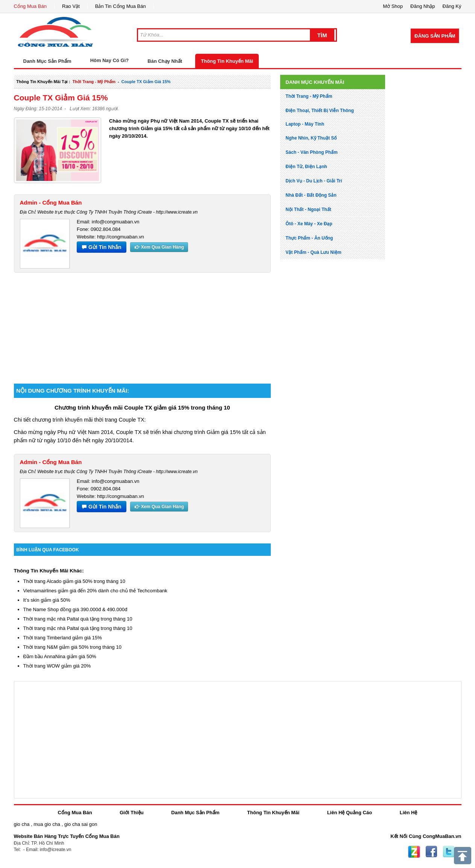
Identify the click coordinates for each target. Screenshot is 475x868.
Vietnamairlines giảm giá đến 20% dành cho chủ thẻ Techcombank (95, 591)
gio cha (22, 824)
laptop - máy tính (305, 124)
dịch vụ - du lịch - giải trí (314, 181)
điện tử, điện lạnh (306, 167)
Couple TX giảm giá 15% (146, 82)
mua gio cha (47, 824)
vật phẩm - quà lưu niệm (313, 252)
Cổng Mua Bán (30, 6)
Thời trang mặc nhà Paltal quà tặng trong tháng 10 (78, 619)
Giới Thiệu (131, 813)
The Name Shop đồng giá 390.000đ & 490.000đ (75, 609)
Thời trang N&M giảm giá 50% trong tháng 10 (72, 647)
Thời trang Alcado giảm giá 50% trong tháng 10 (74, 581)
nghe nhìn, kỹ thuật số (311, 138)
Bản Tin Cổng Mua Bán (121, 6)
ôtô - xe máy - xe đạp (309, 224)
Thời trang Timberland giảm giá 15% (63, 638)
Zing (414, 852)
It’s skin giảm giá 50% (47, 600)
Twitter (449, 852)
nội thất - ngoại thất (308, 209)
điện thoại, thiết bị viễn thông (319, 111)
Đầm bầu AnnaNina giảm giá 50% (60, 656)
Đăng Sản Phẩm (435, 36)
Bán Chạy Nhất (165, 61)
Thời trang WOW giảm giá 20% (57, 666)
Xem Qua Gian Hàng (159, 247)
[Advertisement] (143, 325)
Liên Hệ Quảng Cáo (350, 813)
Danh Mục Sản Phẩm (195, 813)
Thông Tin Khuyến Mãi (227, 61)
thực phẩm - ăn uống (309, 238)
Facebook (431, 852)
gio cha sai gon (81, 824)
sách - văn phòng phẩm (311, 152)
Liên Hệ (409, 813)
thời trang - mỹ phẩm (94, 82)
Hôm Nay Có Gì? (110, 60)
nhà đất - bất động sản (311, 195)
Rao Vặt (71, 6)
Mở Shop (393, 6)
